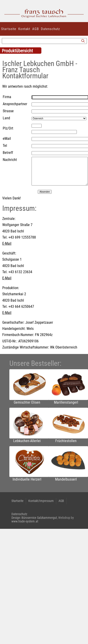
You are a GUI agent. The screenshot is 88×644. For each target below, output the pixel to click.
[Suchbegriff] (44, 41)
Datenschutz (51, 29)
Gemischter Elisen (27, 402)
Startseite (9, 29)
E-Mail (7, 243)
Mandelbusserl (66, 479)
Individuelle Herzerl (27, 479)
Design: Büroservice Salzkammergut (34, 518)
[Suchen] (83, 41)
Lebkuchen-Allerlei (27, 441)
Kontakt (24, 29)
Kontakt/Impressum (41, 501)
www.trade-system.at (25, 521)
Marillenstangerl (66, 402)
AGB (36, 29)
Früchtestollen (66, 441)
